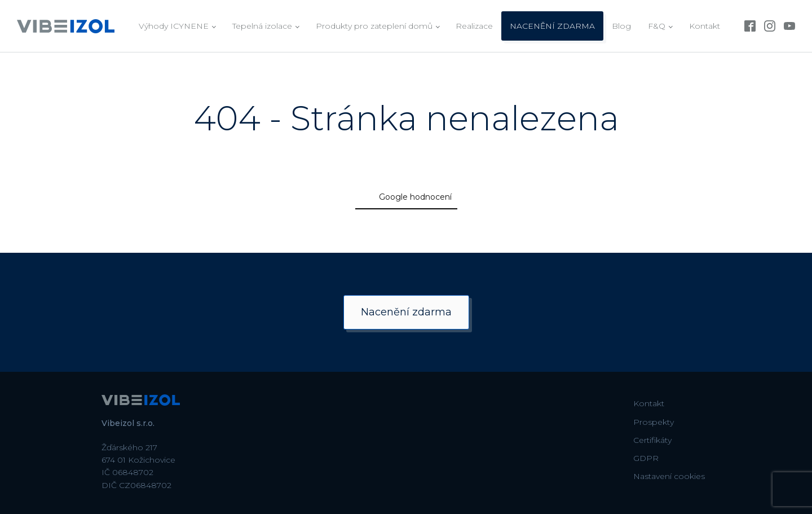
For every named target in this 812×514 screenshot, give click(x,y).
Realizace (474, 26)
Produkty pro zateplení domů (374, 26)
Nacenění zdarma (406, 312)
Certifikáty (652, 440)
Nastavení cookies (669, 476)
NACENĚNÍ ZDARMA (552, 26)
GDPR (646, 458)
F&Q (657, 26)
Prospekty (654, 422)
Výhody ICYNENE (174, 26)
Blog (621, 26)
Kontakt (705, 26)
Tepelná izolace (262, 26)
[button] (180, 230)
